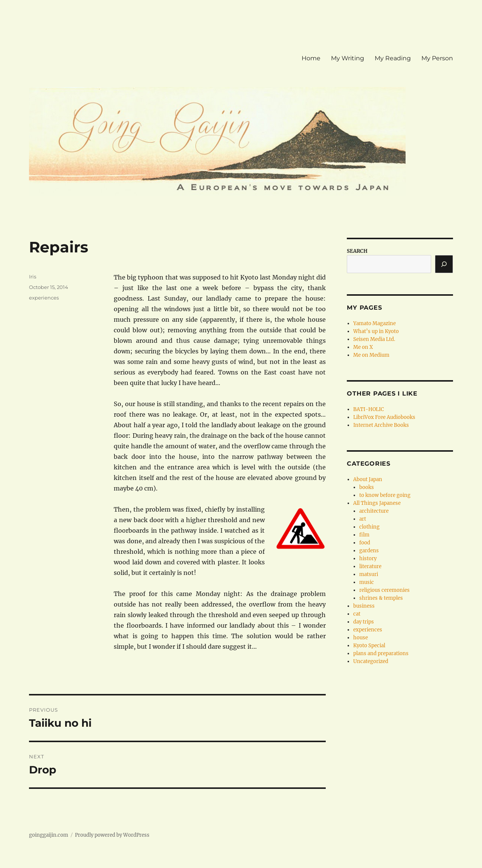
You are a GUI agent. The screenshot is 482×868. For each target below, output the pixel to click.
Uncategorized (371, 661)
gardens (369, 551)
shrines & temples (381, 598)
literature (370, 566)
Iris (33, 277)
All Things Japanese (377, 503)
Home (311, 58)
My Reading (393, 58)
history (368, 559)
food (365, 543)
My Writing (348, 58)
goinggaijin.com (49, 835)
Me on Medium (371, 355)
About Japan (368, 479)
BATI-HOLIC (368, 409)
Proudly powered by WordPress (112, 835)
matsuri (369, 574)
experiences (44, 298)
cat (357, 614)
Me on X (363, 347)
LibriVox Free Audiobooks (384, 417)
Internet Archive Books (381, 425)
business (364, 606)
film (364, 535)
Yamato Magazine (374, 323)
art (363, 519)
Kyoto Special (369, 646)
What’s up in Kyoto (376, 331)
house (361, 638)
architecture (374, 511)
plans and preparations (381, 653)
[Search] (444, 264)
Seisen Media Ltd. (374, 339)
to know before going (385, 495)
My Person (437, 58)
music (367, 582)
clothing (369, 527)
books (367, 487)
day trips (364, 622)
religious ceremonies (384, 590)
